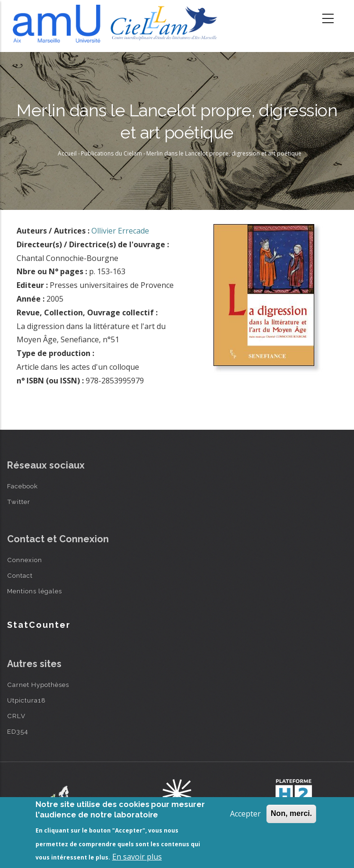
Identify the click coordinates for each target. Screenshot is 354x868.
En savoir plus (137, 857)
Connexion (25, 560)
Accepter (245, 814)
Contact (20, 575)
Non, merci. (291, 813)
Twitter (19, 502)
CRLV (16, 716)
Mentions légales (35, 591)
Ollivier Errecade (120, 231)
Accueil (67, 153)
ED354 (18, 731)
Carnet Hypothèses (38, 685)
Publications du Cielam (111, 153)
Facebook (22, 486)
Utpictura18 (27, 700)
